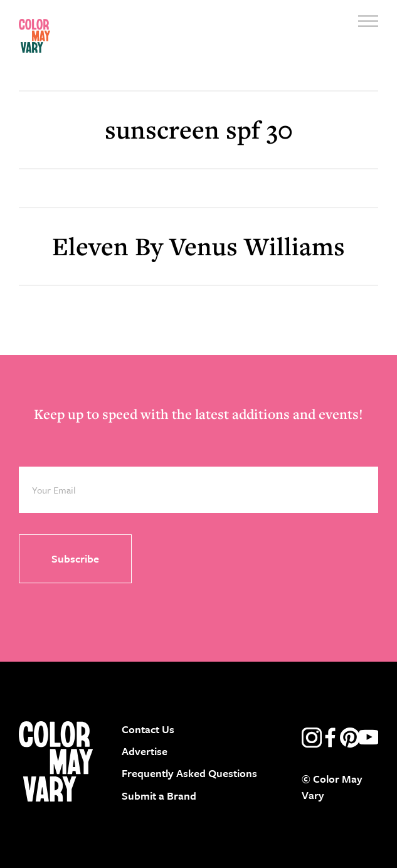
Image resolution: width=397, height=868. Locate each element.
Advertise (145, 751)
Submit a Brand (159, 796)
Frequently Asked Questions (189, 773)
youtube (369, 738)
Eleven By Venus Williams (198, 246)
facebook (331, 738)
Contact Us (148, 729)
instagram (312, 738)
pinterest (350, 738)
